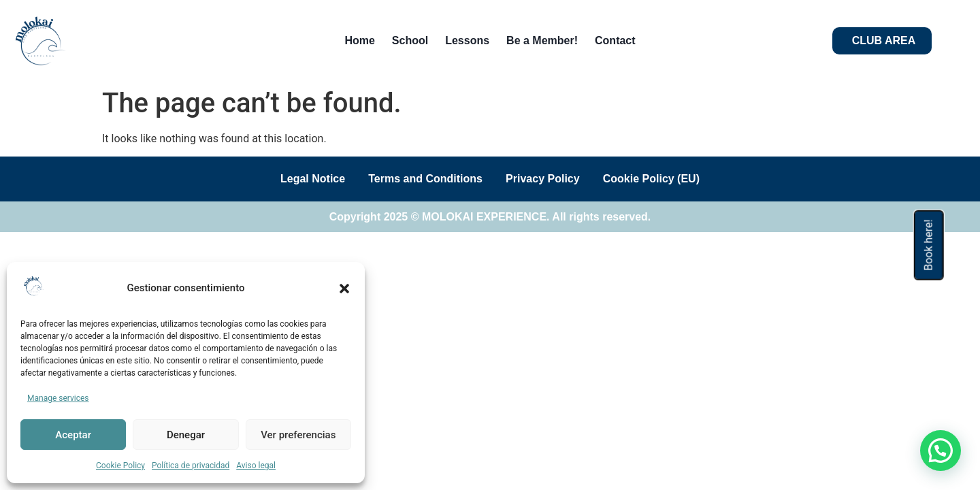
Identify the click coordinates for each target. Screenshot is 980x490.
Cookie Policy (120, 465)
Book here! (929, 245)
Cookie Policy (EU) (657, 179)
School (410, 40)
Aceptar (73, 435)
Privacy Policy (545, 179)
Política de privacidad (191, 465)
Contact (615, 40)
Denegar (186, 435)
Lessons (467, 40)
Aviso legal (256, 465)
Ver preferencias (298, 435)
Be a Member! (542, 40)
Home (359, 40)
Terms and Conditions (423, 179)
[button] (344, 289)
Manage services (58, 398)
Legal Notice (307, 179)
